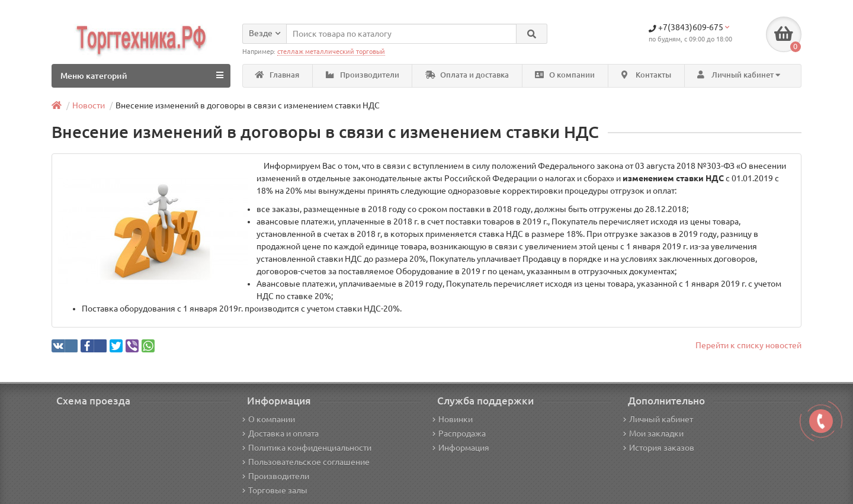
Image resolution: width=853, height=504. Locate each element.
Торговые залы (275, 490)
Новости (89, 105)
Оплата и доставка (467, 75)
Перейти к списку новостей (748, 345)
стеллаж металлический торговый (331, 52)
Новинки (453, 419)
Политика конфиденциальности (307, 448)
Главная (277, 75)
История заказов (659, 448)
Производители (363, 75)
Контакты (646, 75)
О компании (565, 75)
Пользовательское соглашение (306, 462)
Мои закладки (653, 434)
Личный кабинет (658, 419)
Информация (461, 448)
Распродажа (459, 434)
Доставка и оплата (280, 434)
